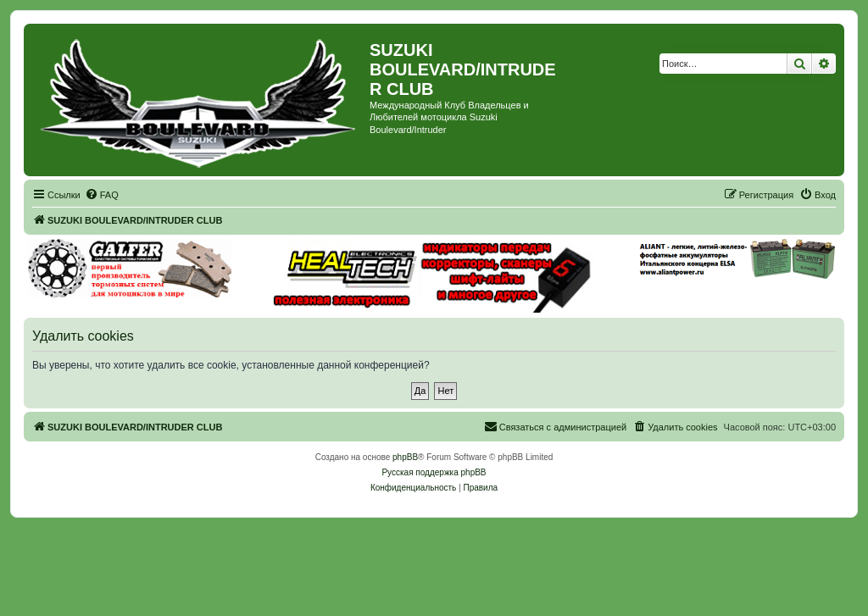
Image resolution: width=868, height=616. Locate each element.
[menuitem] (102, 195)
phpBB (405, 457)
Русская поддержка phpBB (434, 472)
